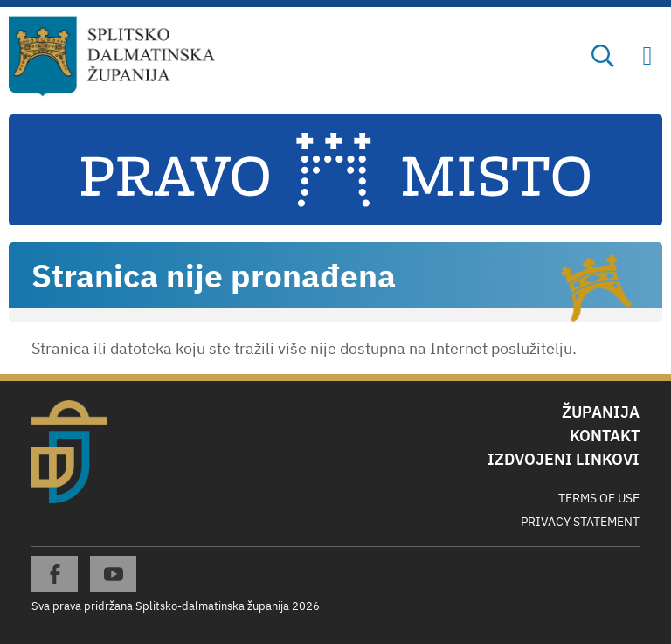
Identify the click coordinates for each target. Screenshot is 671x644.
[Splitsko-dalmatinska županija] (112, 57)
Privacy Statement (580, 522)
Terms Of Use (599, 498)
